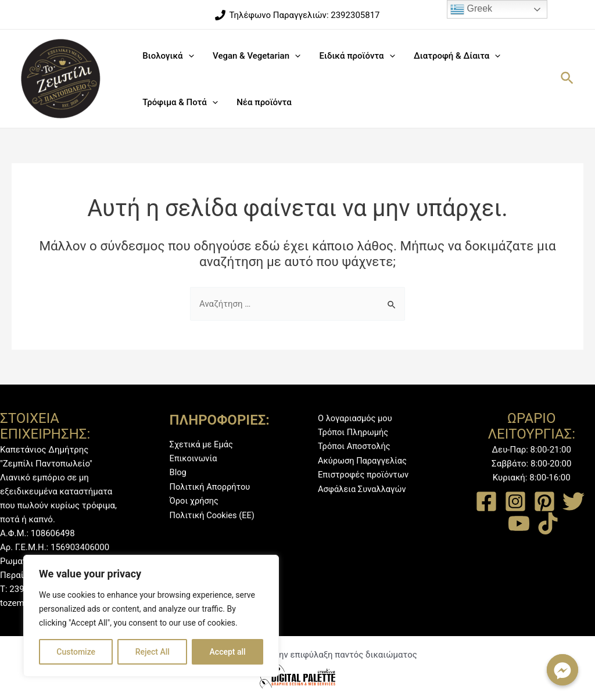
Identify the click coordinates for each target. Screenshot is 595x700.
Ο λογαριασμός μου (356, 418)
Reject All (153, 652)
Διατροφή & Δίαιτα (452, 56)
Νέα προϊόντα (261, 102)
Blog (178, 472)
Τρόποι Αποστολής (355, 446)
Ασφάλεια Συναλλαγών (363, 488)
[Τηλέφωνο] (297, 15)
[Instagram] (515, 501)
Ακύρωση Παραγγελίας (363, 460)
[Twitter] (574, 501)
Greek (471, 9)
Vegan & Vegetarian (254, 56)
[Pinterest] (544, 501)
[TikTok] (548, 523)
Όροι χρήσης (195, 500)
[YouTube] (519, 523)
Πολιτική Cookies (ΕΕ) (213, 514)
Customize (76, 652)
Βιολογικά (167, 56)
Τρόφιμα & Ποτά (179, 102)
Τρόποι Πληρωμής (354, 432)
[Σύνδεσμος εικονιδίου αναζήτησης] (568, 79)
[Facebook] (486, 501)
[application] (187, 56)
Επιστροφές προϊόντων (364, 474)
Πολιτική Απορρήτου (211, 486)
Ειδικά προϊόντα (353, 56)
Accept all (228, 652)
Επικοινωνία (194, 458)
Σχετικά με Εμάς (202, 444)
